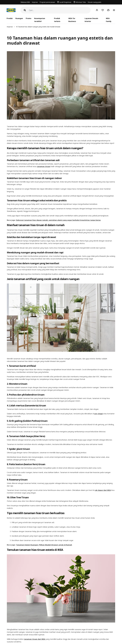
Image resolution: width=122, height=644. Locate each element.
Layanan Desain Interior (91, 20)
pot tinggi (99, 414)
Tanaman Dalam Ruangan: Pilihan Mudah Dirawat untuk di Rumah (44, 545)
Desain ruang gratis (95, 2)
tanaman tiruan (44, 166)
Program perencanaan (47, 2)
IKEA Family (109, 20)
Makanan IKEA (25, 2)
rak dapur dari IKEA (103, 490)
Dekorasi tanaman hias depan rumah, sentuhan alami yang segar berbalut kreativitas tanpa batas (58, 220)
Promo (29, 18)
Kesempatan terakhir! (40, 20)
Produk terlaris (57, 20)
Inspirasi (35, 2)
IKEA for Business (72, 20)
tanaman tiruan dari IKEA (35, 639)
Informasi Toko (81, 2)
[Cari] (60, 10)
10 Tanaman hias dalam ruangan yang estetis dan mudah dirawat (38, 27)
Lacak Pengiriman (65, 2)
